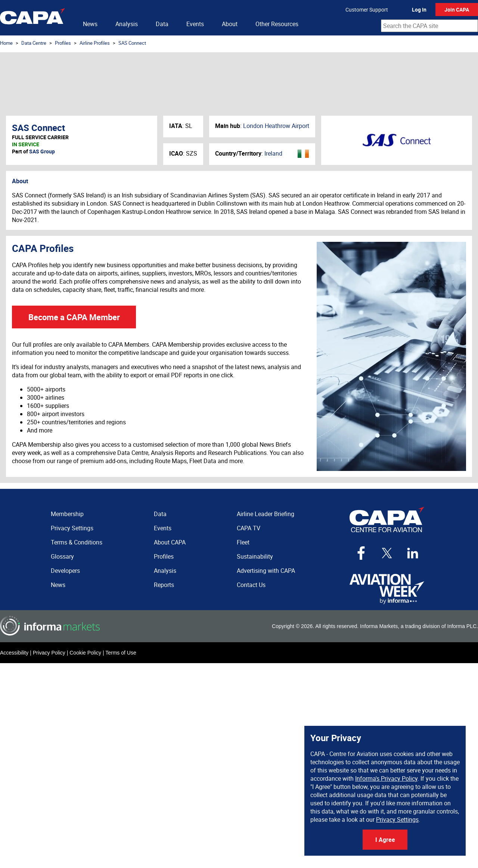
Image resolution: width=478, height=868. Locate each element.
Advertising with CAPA (266, 571)
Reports (164, 585)
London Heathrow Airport (276, 126)
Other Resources (277, 24)
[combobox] (429, 26)
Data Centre (34, 43)
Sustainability (255, 556)
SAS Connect (132, 43)
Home (6, 43)
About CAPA (170, 542)
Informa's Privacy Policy (386, 778)
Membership (67, 514)
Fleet (243, 542)
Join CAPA (457, 10)
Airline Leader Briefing (266, 514)
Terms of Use (121, 653)
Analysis (127, 24)
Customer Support (367, 10)
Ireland (273, 153)
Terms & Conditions (77, 542)
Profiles (63, 43)
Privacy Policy (49, 653)
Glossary (62, 556)
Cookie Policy (85, 653)
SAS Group (42, 151)
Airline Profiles (95, 43)
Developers (65, 571)
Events (195, 24)
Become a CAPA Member (74, 317)
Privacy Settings (397, 819)
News (90, 24)
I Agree (385, 840)
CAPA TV (249, 528)
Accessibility (14, 653)
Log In (419, 10)
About (230, 24)
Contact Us (251, 585)
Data (162, 24)
